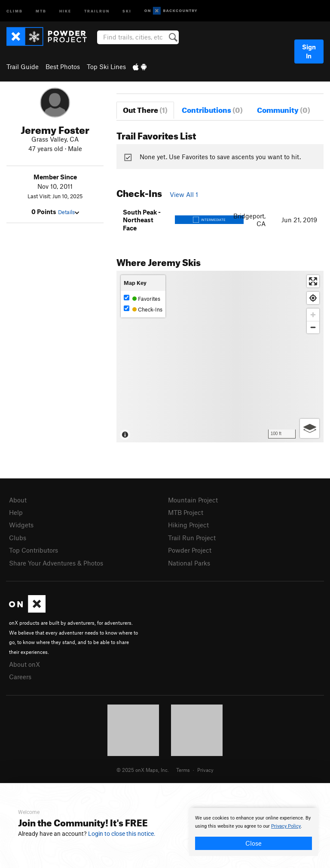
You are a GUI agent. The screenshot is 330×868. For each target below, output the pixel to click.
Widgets (21, 525)
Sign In (309, 51)
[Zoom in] (313, 315)
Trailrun (97, 11)
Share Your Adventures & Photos (56, 563)
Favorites (142, 298)
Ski (127, 11)
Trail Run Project (192, 538)
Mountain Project (193, 500)
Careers (20, 677)
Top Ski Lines (106, 67)
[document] (254, 832)
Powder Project (190, 550)
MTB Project (186, 512)
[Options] (310, 428)
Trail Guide (23, 67)
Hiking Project (188, 525)
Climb (15, 11)
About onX (24, 664)
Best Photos (63, 67)
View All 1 (184, 194)
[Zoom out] (313, 327)
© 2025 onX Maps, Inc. (143, 770)
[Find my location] (313, 298)
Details (69, 212)
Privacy (205, 770)
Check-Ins (143, 309)
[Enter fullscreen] (313, 281)
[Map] (220, 357)
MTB (41, 11)
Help (16, 512)
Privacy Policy (286, 826)
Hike (65, 11)
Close (254, 843)
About (18, 500)
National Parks (189, 563)
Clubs (18, 538)
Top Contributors (34, 550)
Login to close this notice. (122, 834)
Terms (183, 770)
